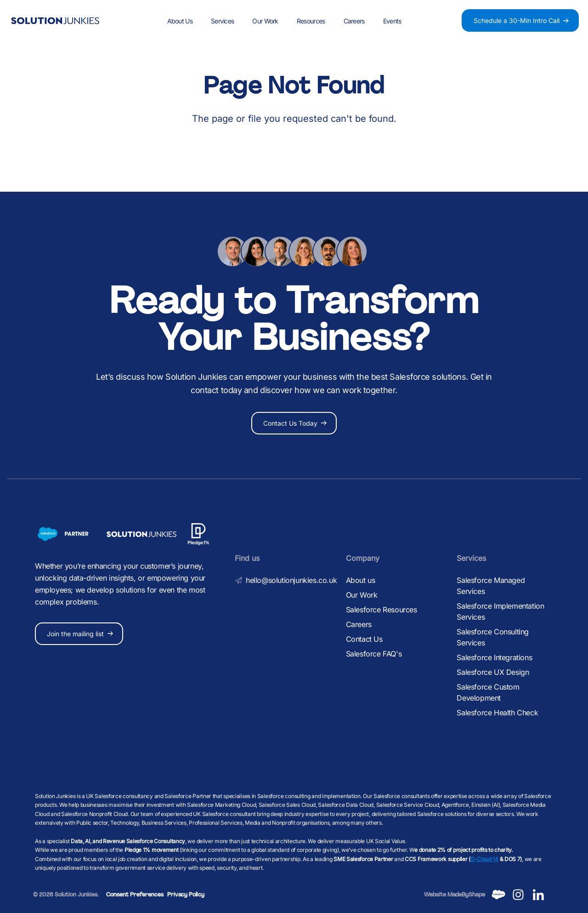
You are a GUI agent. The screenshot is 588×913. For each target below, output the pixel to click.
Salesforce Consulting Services (493, 637)
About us (361, 580)
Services (222, 21)
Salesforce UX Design (493, 672)
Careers (354, 21)
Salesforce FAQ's (374, 654)
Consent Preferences (135, 895)
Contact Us (364, 639)
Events (392, 21)
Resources (311, 21)
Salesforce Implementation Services (500, 611)
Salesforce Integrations (494, 657)
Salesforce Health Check (497, 713)
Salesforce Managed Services (491, 586)
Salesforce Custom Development (488, 692)
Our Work (265, 21)
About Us (180, 21)
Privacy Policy (186, 895)
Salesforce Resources (382, 610)
